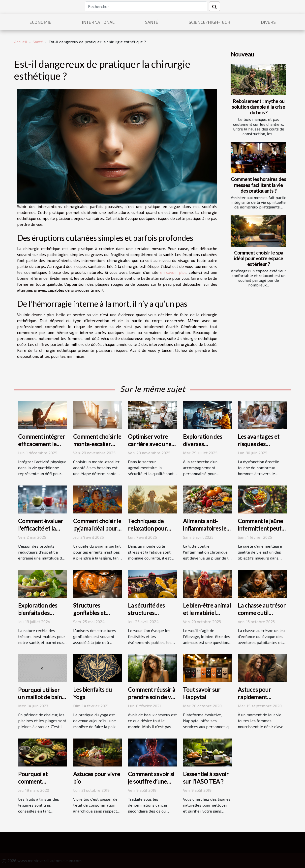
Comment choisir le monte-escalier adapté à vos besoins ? (97, 448)
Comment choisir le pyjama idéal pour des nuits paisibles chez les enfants (97, 532)
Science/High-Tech (210, 22)
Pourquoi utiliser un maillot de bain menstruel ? (40, 697)
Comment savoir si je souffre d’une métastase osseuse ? (151, 785)
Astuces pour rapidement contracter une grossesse (257, 701)
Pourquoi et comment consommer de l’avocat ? (37, 785)
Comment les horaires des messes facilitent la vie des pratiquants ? (259, 185)
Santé (152, 22)
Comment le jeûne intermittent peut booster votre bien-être (260, 532)
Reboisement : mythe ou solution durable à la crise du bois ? (259, 107)
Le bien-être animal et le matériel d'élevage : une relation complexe (207, 616)
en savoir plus (173, 272)
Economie (40, 22)
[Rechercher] (146, 6)
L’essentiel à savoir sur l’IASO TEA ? (206, 778)
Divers (268, 22)
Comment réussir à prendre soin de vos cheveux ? (152, 697)
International (98, 22)
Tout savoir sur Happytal (202, 693)
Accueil (21, 42)
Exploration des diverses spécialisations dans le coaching (203, 448)
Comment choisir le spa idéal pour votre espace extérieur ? (259, 258)
